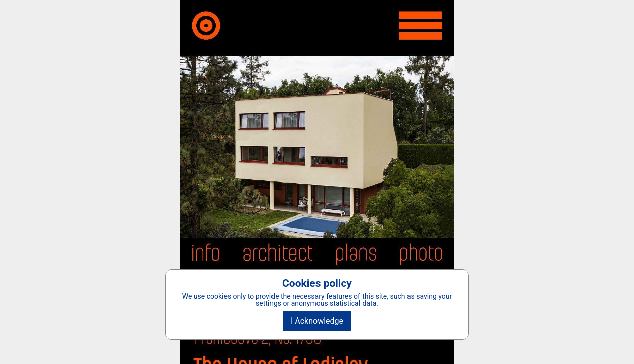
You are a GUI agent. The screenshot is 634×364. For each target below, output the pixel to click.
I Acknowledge (317, 321)
